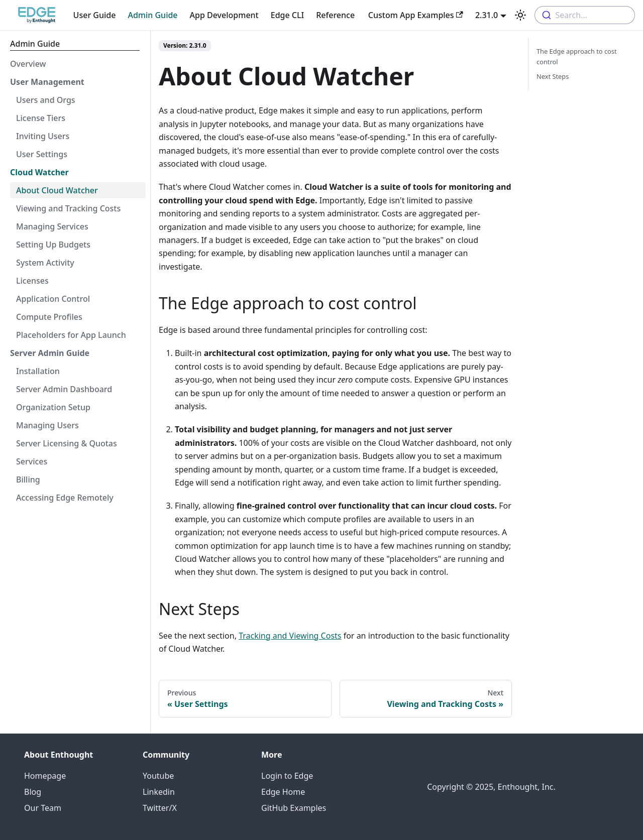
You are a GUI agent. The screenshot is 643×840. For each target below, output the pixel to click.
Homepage (45, 776)
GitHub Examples (294, 808)
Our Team (43, 808)
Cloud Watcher (39, 172)
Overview (28, 64)
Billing (28, 479)
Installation (38, 371)
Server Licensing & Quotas (67, 443)
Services (32, 461)
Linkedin (159, 792)
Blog (33, 792)
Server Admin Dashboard (64, 389)
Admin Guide (152, 15)
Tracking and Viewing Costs (290, 636)
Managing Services (52, 226)
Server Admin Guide (50, 353)
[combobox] (585, 15)
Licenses (32, 281)
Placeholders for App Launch (71, 335)
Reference (335, 15)
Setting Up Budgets (53, 245)
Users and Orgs (46, 100)
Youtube (158, 776)
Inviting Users (43, 136)
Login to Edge (287, 776)
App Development (224, 15)
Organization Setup (53, 407)
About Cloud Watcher (57, 190)
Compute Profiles (49, 317)
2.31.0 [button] (487, 15)
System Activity (45, 263)
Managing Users (47, 425)
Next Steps (553, 76)
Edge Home (283, 792)
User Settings (42, 154)
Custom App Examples (416, 15)
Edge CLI (287, 15)
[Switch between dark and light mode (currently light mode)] (520, 15)
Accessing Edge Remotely (65, 498)
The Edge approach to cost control (577, 56)
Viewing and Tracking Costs (68, 208)
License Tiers (41, 118)
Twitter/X (160, 808)
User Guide (95, 15)
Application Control (53, 299)
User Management (47, 82)
